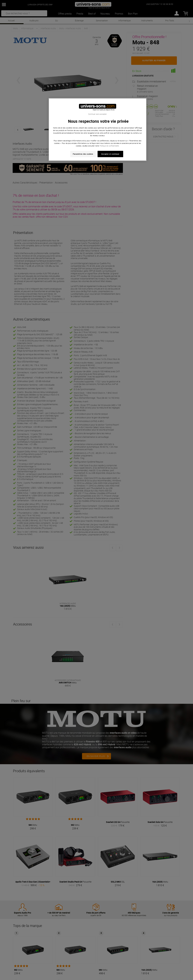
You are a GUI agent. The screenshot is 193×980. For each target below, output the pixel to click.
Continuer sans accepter (97, 114)
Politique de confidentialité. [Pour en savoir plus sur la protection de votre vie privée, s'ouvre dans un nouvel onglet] (109, 146)
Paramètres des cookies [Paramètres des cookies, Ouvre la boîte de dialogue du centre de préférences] (83, 154)
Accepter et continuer (110, 154)
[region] (98, 130)
